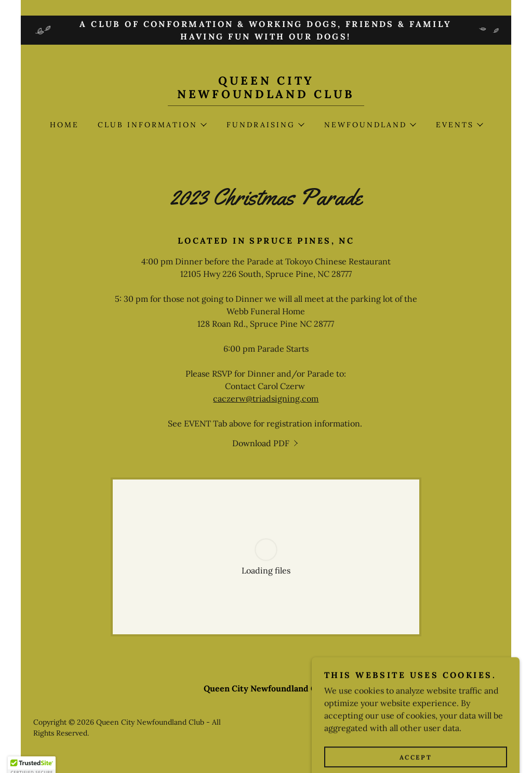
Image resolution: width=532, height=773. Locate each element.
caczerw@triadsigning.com (266, 398)
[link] (266, 95)
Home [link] (64, 125)
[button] (152, 125)
